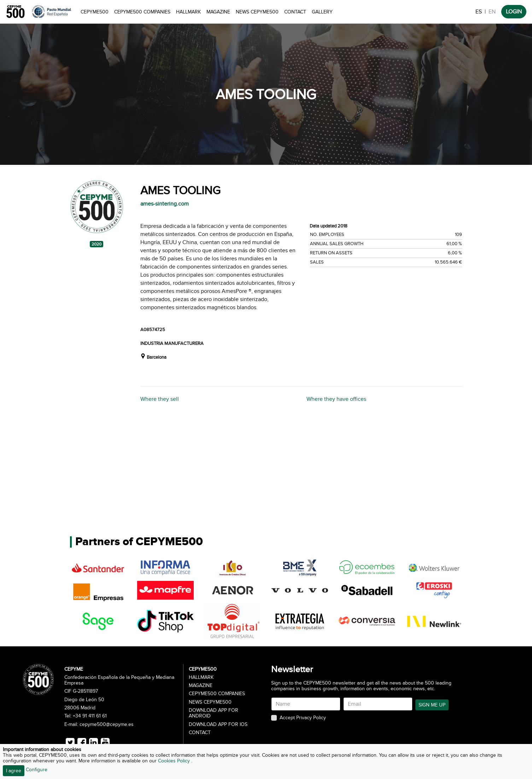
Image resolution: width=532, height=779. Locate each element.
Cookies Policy (175, 761)
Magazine (218, 12)
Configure (37, 770)
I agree (14, 771)
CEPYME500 (95, 12)
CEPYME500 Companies (142, 12)
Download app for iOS (218, 725)
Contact (295, 12)
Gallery (322, 12)
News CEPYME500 (257, 12)
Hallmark (188, 12)
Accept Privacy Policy (303, 718)
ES (479, 12)
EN (492, 12)
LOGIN (514, 12)
